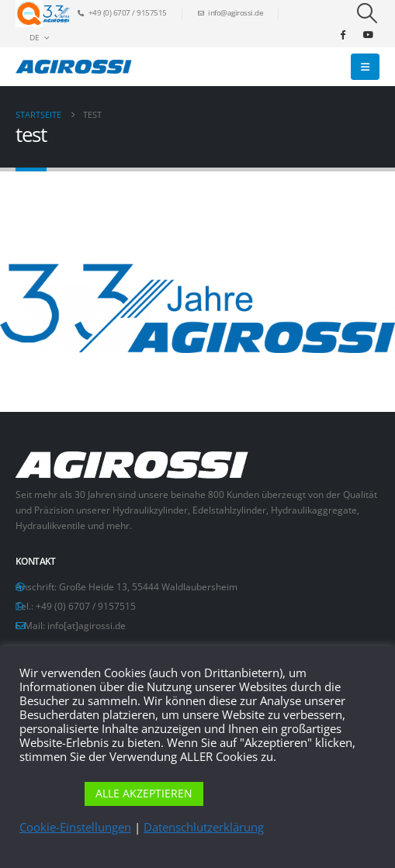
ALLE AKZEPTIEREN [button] (144, 793)
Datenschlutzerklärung (204, 827)
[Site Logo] (74, 67)
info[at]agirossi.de (87, 625)
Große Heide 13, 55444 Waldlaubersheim (148, 586)
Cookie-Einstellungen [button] (75, 827)
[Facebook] (342, 34)
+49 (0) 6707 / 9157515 (86, 606)
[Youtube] (368, 34)
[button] (367, 13)
